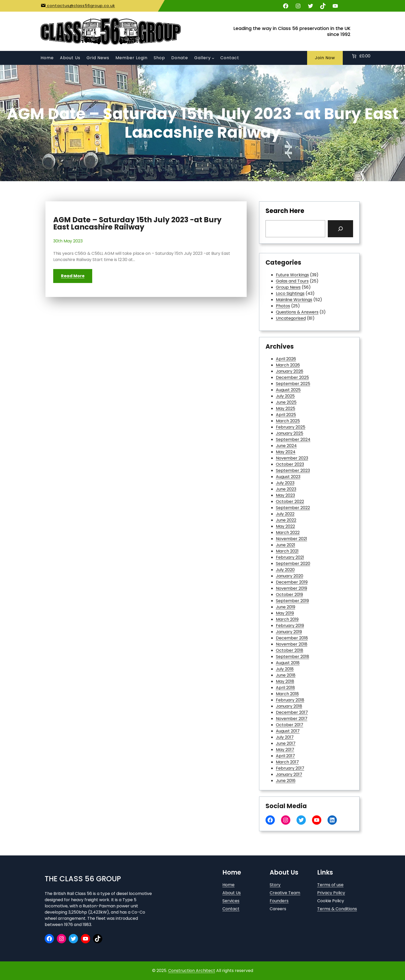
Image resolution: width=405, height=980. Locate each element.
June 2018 (286, 675)
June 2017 (286, 743)
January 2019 (289, 632)
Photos (283, 306)
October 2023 (290, 464)
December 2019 (292, 582)
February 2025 (291, 427)
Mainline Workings (294, 300)
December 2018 (292, 638)
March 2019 (287, 619)
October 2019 (289, 595)
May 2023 (285, 495)
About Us (232, 893)
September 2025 (293, 384)
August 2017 (288, 731)
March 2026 (288, 365)
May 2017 (285, 750)
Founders (279, 901)
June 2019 (286, 607)
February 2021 (290, 557)
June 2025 (286, 402)
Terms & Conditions (337, 909)
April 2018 (285, 688)
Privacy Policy (331, 893)
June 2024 (286, 446)
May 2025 (286, 408)
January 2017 (289, 774)
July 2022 (285, 514)
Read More (73, 276)
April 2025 (286, 415)
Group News (288, 287)
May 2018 (285, 681)
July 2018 (285, 669)
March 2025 (288, 421)
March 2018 (287, 694)
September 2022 (293, 508)
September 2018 (293, 657)
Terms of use (330, 885)
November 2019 (291, 588)
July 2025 (285, 396)
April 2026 (286, 359)
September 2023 (293, 470)
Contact (231, 909)
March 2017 (287, 762)
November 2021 (291, 539)
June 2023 (286, 489)
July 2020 (285, 570)
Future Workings (292, 275)
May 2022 (285, 526)
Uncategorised (291, 318)
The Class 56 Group (83, 879)
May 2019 (285, 613)
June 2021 (286, 545)
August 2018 (288, 663)
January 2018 (289, 706)
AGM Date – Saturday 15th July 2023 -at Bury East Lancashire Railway (137, 224)
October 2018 (290, 650)
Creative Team (285, 893)
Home (228, 885)
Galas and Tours (292, 281)
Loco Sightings (290, 293)
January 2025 (290, 433)
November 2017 (292, 719)
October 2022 (290, 502)
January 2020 (290, 576)
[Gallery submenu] (213, 58)
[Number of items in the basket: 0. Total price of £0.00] (361, 56)
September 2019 (292, 601)
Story (275, 885)
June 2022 (286, 520)
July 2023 (285, 483)
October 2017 (290, 725)
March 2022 (288, 533)
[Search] (340, 229)
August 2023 (288, 477)
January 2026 (290, 371)
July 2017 (285, 737)
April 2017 (285, 756)
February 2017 (290, 768)
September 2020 (293, 564)
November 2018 (292, 644)
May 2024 (286, 452)
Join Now (325, 58)
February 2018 (290, 700)
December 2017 (292, 712)
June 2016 (286, 781)
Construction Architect (192, 971)
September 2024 (293, 439)
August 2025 (288, 390)
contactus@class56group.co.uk (80, 6)
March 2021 (287, 551)
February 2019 (290, 626)
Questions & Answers (297, 312)
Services (231, 901)
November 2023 (292, 458)
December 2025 (292, 377)
